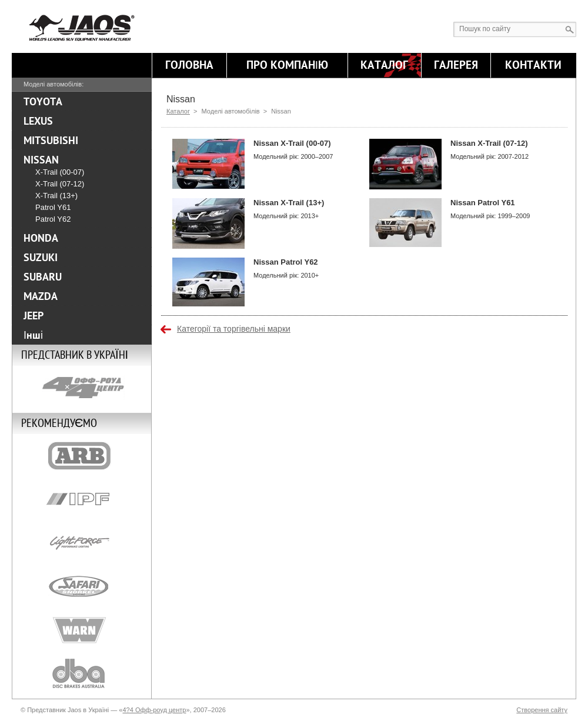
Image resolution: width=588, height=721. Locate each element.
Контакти (533, 65)
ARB (82, 456)
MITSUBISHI (51, 141)
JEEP (34, 316)
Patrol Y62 (53, 219)
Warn (82, 630)
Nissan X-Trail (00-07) (292, 143)
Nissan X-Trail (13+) (289, 203)
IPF (82, 499)
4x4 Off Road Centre (82, 388)
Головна (189, 65)
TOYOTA (43, 102)
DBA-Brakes (82, 673)
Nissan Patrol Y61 (483, 203)
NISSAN (41, 160)
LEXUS (38, 121)
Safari (82, 586)
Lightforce (82, 543)
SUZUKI (41, 258)
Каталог (384, 65)
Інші (33, 335)
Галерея (456, 65)
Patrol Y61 (53, 207)
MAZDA (41, 296)
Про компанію (287, 65)
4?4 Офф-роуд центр (154, 710)
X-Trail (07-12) (60, 184)
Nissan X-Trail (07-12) (489, 143)
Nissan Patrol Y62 (286, 262)
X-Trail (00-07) (60, 172)
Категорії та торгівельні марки (234, 329)
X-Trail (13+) (56, 196)
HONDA (41, 238)
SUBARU (43, 277)
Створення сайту (542, 710)
